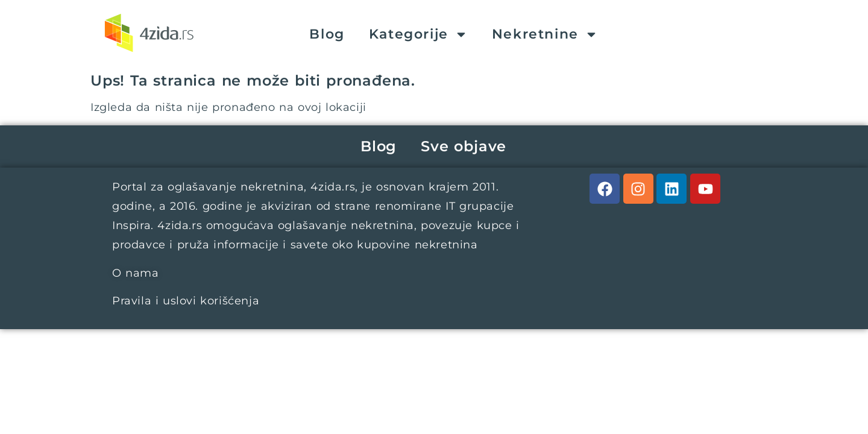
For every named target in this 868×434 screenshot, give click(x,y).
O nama (136, 273)
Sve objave (464, 146)
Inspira (131, 225)
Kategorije (418, 34)
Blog (327, 34)
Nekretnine (545, 34)
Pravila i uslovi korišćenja (186, 301)
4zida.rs (333, 187)
